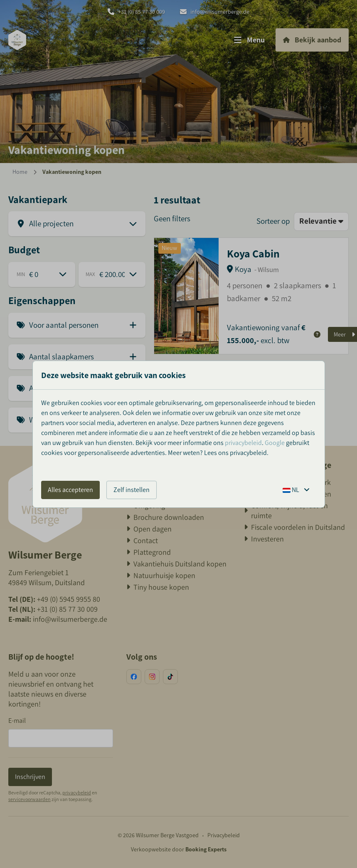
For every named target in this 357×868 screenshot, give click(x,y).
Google (275, 443)
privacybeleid (243, 443)
